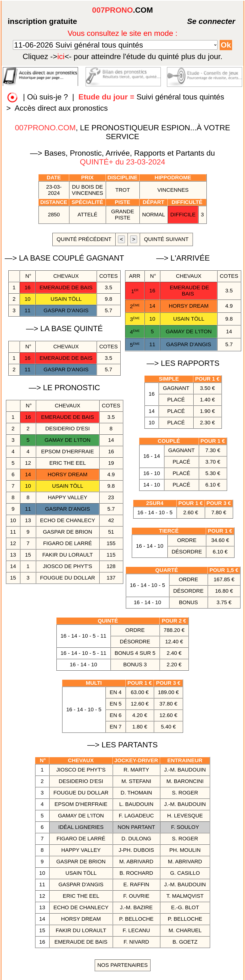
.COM (122, 10)
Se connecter (199, 21)
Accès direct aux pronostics (61, 108)
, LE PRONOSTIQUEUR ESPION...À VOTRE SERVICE (122, 132)
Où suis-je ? (47, 97)
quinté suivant (166, 239)
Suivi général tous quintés (152, 97)
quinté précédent (84, 239)
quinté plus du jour (122, 56)
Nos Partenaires (123, 965)
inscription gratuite (42, 21)
